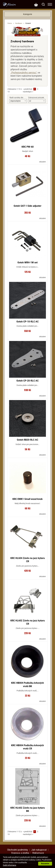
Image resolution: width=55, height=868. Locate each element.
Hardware (19, 23)
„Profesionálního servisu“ (24, 73)
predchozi (28, 89)
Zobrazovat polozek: (36, 98)
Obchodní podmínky (18, 850)
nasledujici (28, 92)
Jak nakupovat (39, 850)
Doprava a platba (20, 853)
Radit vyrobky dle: (16, 98)
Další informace (10, 865)
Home (10, 23)
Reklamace (38, 853)
